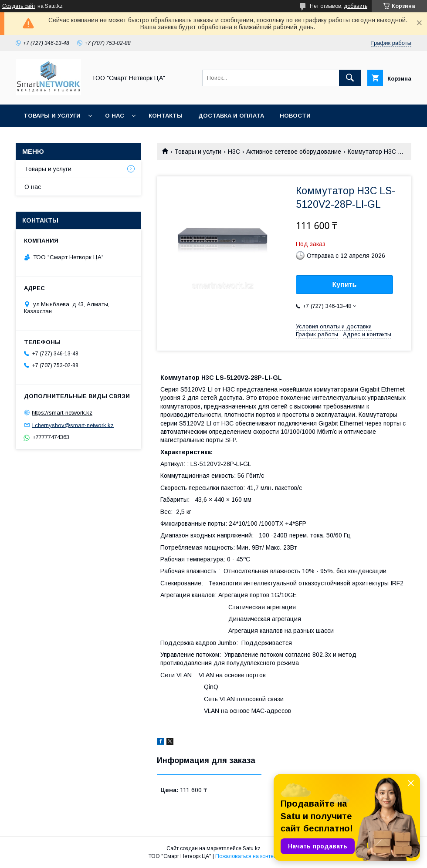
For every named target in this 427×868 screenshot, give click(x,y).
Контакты (166, 116)
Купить (345, 285)
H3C (234, 152)
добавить (356, 6)
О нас (115, 116)
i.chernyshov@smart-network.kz (73, 425)
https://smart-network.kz (62, 413)
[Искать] (350, 78)
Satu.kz (252, 848)
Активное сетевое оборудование (294, 152)
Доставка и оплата (231, 116)
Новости (295, 116)
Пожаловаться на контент (247, 856)
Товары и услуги (52, 116)
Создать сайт (19, 6)
